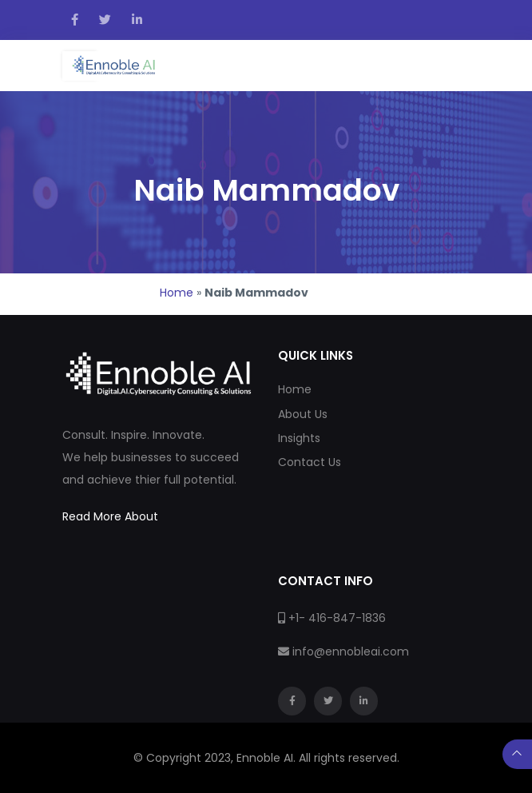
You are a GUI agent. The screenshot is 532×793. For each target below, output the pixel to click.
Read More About (110, 516)
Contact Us (310, 462)
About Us (303, 414)
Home (177, 293)
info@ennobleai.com (351, 652)
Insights (299, 438)
